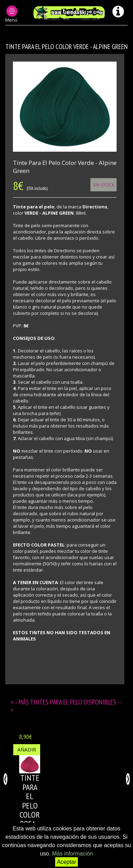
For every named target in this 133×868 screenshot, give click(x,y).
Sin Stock (104, 185)
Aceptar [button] (66, 862)
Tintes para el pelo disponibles (74, 702)
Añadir (27, 750)
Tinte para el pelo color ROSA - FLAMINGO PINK (35, 810)
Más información (72, 854)
